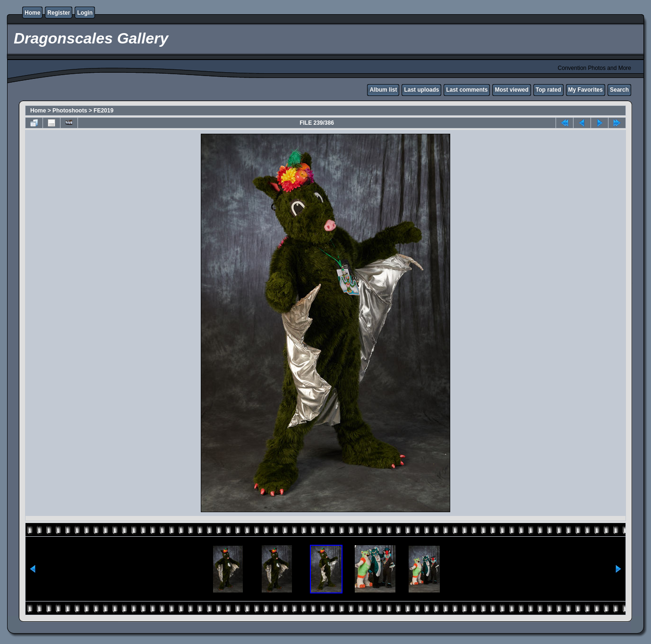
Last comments (467, 90)
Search (619, 90)
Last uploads (421, 90)
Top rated (548, 90)
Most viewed (511, 90)
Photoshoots (70, 111)
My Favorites (586, 90)
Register (59, 13)
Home (32, 13)
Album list (383, 90)
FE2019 (103, 111)
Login (85, 13)
